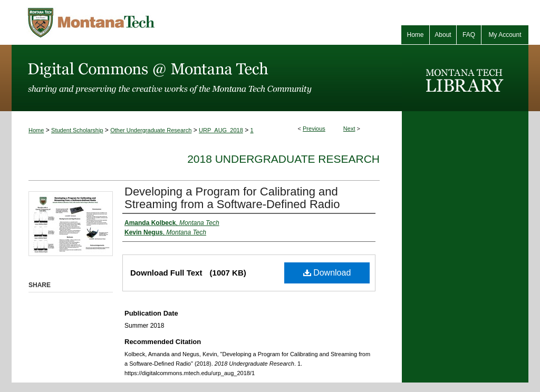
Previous (314, 129)
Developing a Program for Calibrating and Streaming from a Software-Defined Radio (232, 198)
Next (349, 129)
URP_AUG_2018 (221, 130)
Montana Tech (138, 22)
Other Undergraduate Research (151, 130)
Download (327, 273)
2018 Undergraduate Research (283, 159)
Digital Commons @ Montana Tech (207, 78)
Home (36, 130)
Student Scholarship (77, 130)
